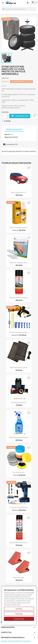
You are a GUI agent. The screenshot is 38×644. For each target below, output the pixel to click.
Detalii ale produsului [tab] (14, 129)
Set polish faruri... (19, 472)
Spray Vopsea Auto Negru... (19, 297)
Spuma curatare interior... (19, 227)
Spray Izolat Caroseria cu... (19, 543)
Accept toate (19, 619)
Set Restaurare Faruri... (19, 403)
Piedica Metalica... (19, 578)
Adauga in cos (20, 116)
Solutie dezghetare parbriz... (19, 437)
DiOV (12, 134)
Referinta (8, 137)
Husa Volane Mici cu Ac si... (19, 367)
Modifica (19, 609)
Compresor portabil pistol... (19, 507)
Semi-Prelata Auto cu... (19, 193)
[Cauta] (19, 9)
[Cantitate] (4, 116)
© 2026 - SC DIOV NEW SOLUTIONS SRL (16, 641)
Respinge (19, 614)
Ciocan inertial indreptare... (19, 332)
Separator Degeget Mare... (19, 263)
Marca (7, 134)
